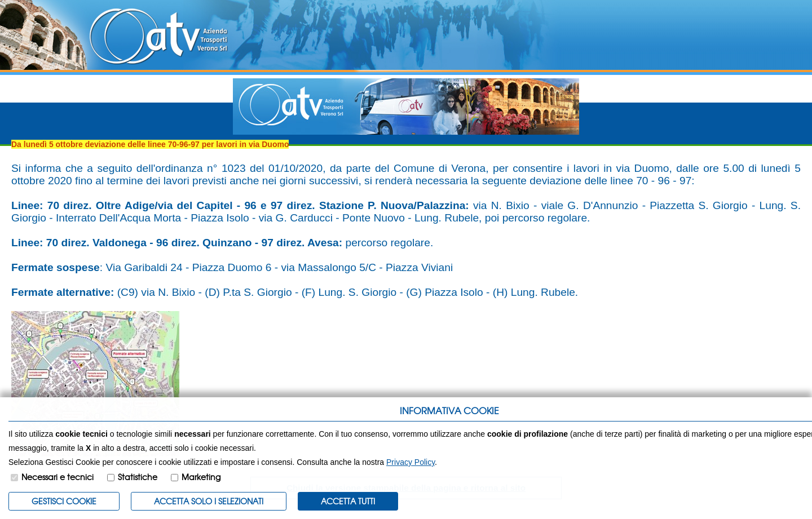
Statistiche (138, 477)
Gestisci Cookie (64, 501)
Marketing (201, 477)
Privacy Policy (411, 462)
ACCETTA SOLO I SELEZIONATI (209, 501)
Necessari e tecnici (58, 477)
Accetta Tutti (348, 501)
